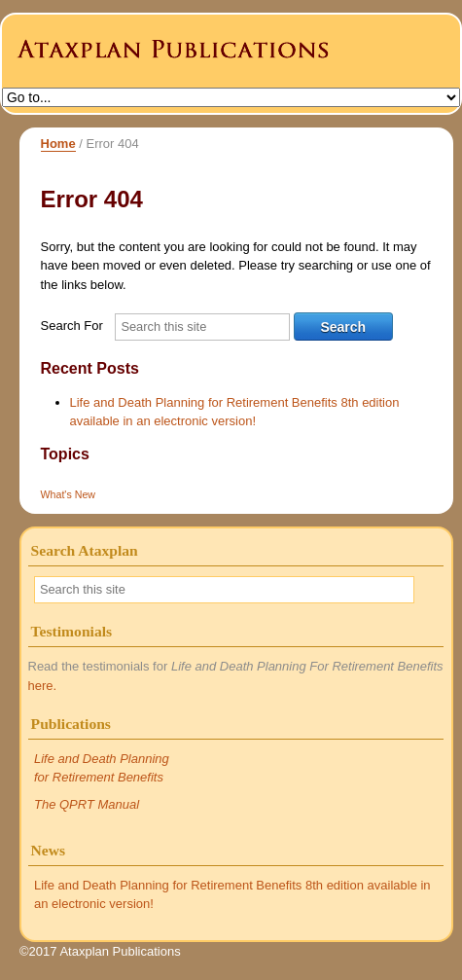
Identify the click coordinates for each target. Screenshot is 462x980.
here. (43, 686)
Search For (72, 326)
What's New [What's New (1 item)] (69, 494)
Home (58, 144)
